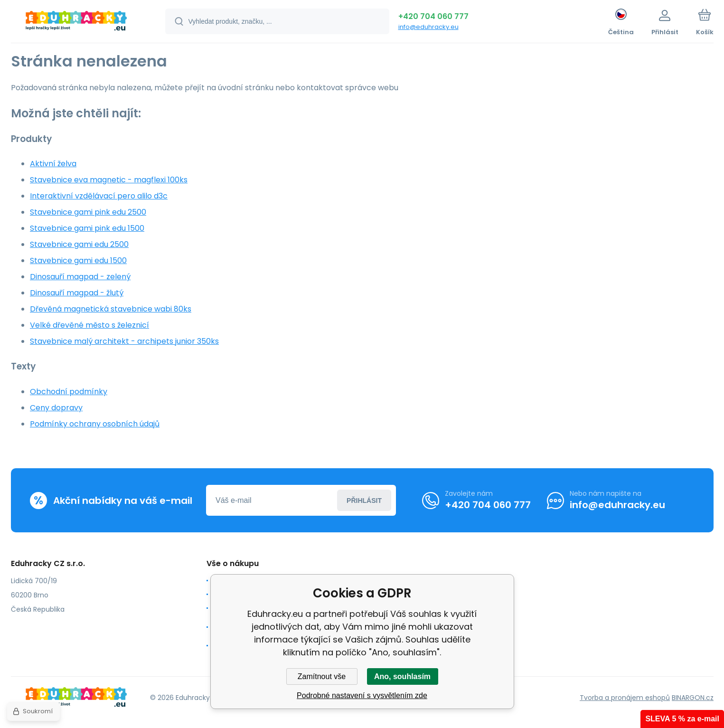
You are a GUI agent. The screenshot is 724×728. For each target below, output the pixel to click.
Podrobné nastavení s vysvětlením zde (362, 695)
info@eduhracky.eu (428, 27)
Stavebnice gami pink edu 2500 (88, 212)
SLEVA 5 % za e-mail (682, 719)
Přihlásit (364, 500)
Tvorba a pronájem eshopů (625, 697)
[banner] (76, 23)
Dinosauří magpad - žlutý (77, 293)
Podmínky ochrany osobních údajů (95, 424)
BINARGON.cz (693, 697)
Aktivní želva (53, 164)
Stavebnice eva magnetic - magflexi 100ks (109, 180)
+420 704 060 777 (433, 16)
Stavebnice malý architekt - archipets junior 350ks (124, 341)
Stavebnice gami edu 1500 (78, 260)
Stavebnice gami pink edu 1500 (87, 228)
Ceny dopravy (56, 408)
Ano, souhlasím (402, 676)
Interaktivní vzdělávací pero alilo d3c (99, 196)
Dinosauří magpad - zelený (80, 277)
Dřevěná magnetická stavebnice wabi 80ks (111, 309)
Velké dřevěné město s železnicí (89, 325)
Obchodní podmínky (69, 392)
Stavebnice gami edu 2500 (79, 244)
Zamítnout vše (322, 676)
